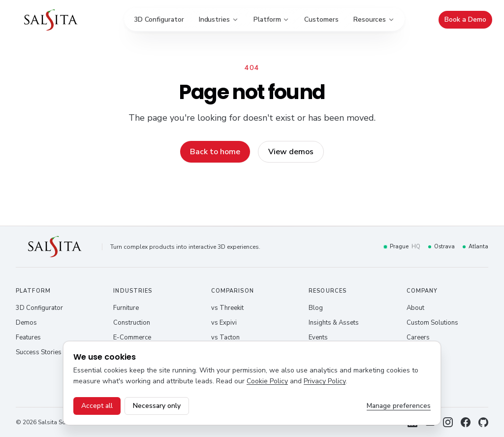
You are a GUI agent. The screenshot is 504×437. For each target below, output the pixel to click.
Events (318, 337)
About (415, 308)
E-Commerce (132, 337)
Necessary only (157, 406)
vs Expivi (224, 323)
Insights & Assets (334, 323)
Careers (418, 337)
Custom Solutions (432, 323)
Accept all (97, 406)
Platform (271, 19)
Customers (321, 19)
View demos (291, 152)
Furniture (126, 308)
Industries (219, 19)
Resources (374, 19)
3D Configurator (159, 19)
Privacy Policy (325, 381)
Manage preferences (399, 406)
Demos (26, 323)
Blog (316, 308)
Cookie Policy (267, 381)
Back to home (215, 152)
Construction (132, 323)
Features (28, 337)
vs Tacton (225, 337)
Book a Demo (465, 19)
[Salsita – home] (51, 20)
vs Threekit (227, 308)
